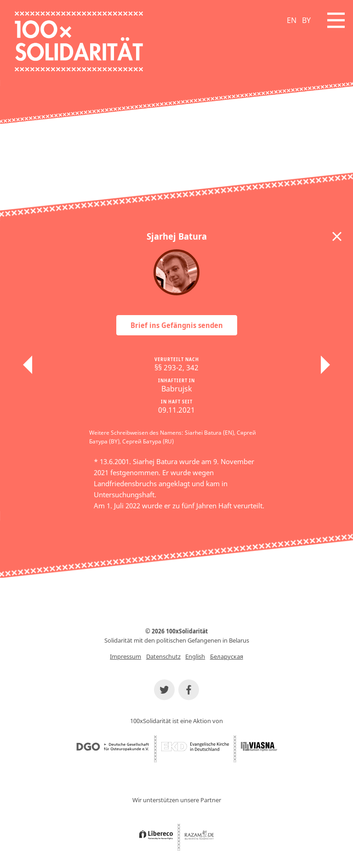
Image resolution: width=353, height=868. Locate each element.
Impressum (125, 656)
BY (306, 20)
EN (292, 20)
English (195, 656)
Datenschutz (163, 656)
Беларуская (227, 656)
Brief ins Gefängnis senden (177, 325)
